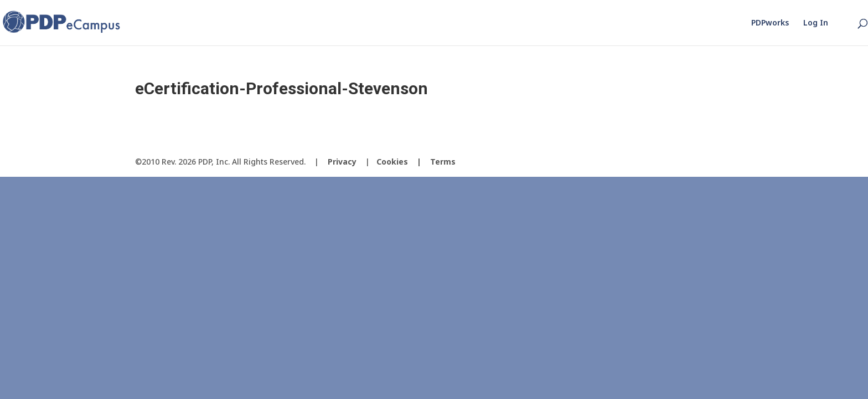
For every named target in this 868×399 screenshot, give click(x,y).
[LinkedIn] (724, 162)
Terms (443, 162)
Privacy (342, 162)
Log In (816, 23)
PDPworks (770, 23)
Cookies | (403, 162)
